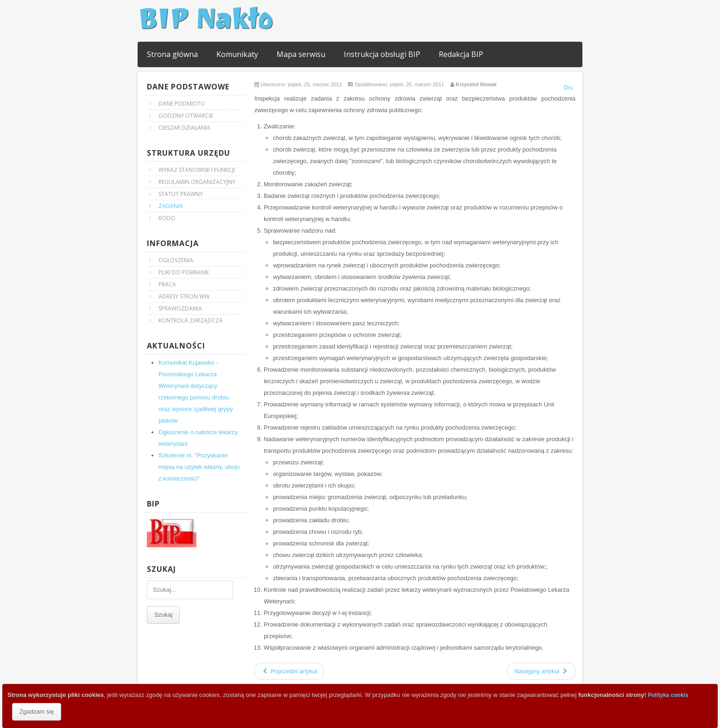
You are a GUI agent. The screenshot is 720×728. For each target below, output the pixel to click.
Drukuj (572, 88)
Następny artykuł (541, 671)
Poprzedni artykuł (289, 671)
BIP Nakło (205, 19)
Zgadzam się (37, 712)
